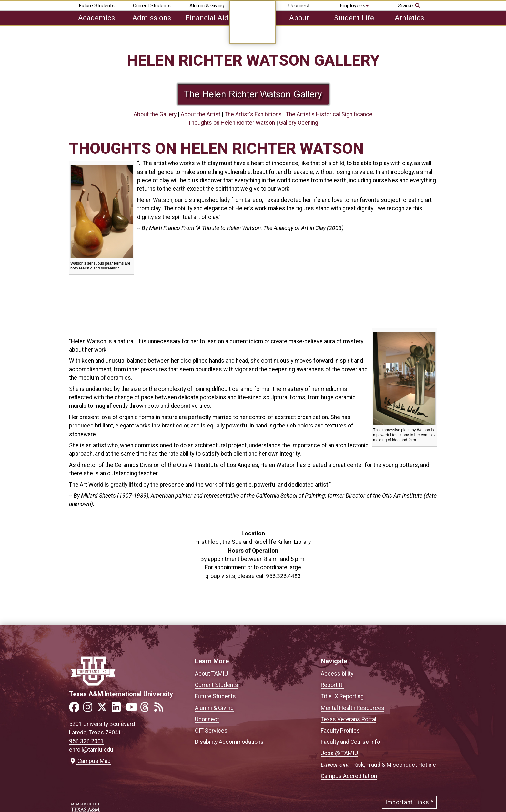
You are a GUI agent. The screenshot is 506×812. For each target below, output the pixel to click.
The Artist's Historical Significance (329, 114)
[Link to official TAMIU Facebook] (76, 709)
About (299, 18)
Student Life (354, 18)
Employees (354, 6)
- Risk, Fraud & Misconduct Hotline (378, 765)
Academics (96, 18)
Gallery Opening (299, 123)
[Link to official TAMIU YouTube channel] (132, 709)
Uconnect (299, 6)
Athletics (409, 18)
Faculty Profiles (340, 731)
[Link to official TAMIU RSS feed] (161, 709)
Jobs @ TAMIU (339, 753)
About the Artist (201, 114)
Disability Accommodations (229, 742)
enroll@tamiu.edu (91, 750)
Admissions (152, 18)
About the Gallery (155, 114)
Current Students (152, 6)
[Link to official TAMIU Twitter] (104, 709)
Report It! (332, 685)
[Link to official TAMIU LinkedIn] (118, 709)
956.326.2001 (86, 741)
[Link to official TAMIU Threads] (147, 709)
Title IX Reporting (342, 696)
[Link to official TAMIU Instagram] (90, 709)
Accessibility (337, 674)
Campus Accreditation (349, 776)
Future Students (97, 6)
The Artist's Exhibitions (253, 114)
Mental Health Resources (353, 708)
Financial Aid (207, 18)
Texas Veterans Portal (349, 719)
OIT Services (211, 731)
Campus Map (90, 761)
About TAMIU (211, 674)
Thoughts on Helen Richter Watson (232, 123)
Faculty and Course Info (350, 742)
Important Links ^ (409, 802)
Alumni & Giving (207, 6)
